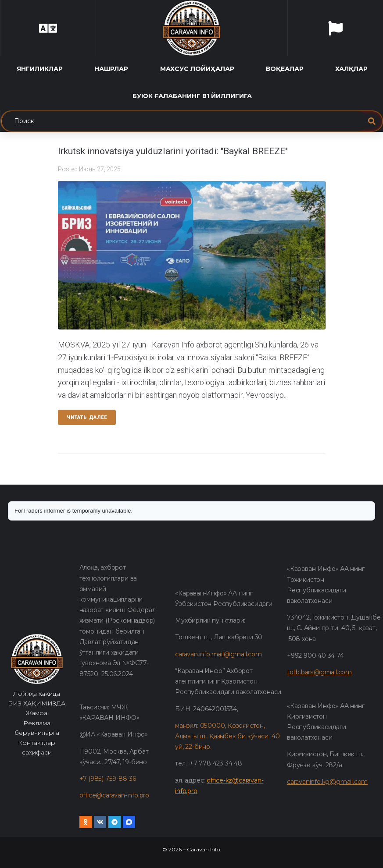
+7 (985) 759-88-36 (107, 779)
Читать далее (87, 417)
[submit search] (372, 121)
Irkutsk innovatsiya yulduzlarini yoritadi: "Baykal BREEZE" (173, 151)
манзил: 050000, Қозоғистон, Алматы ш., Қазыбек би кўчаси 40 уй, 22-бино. (227, 736)
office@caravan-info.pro (114, 795)
